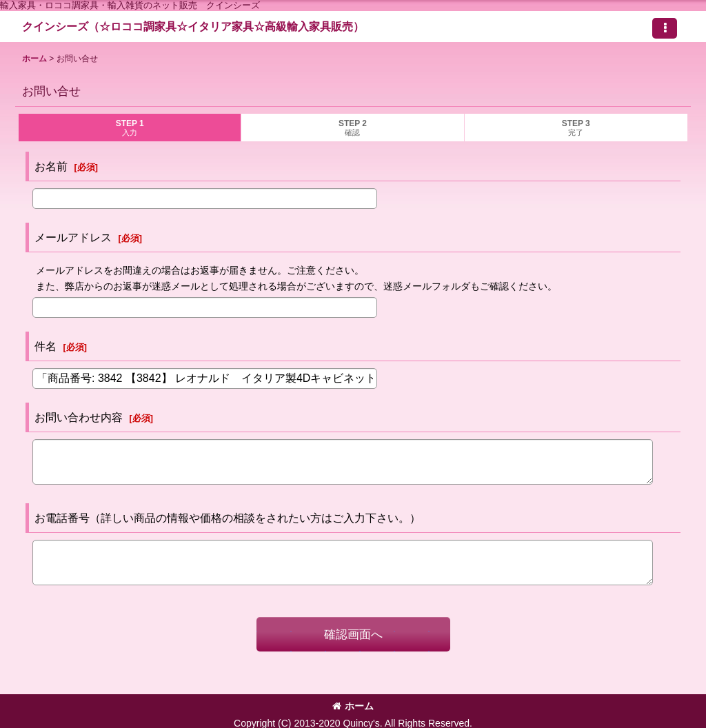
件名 (46, 346)
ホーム (353, 706)
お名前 (51, 166)
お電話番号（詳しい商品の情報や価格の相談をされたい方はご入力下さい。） (228, 518)
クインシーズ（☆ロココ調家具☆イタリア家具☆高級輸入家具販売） (193, 26)
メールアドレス (73, 237)
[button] (665, 28)
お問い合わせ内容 (79, 417)
